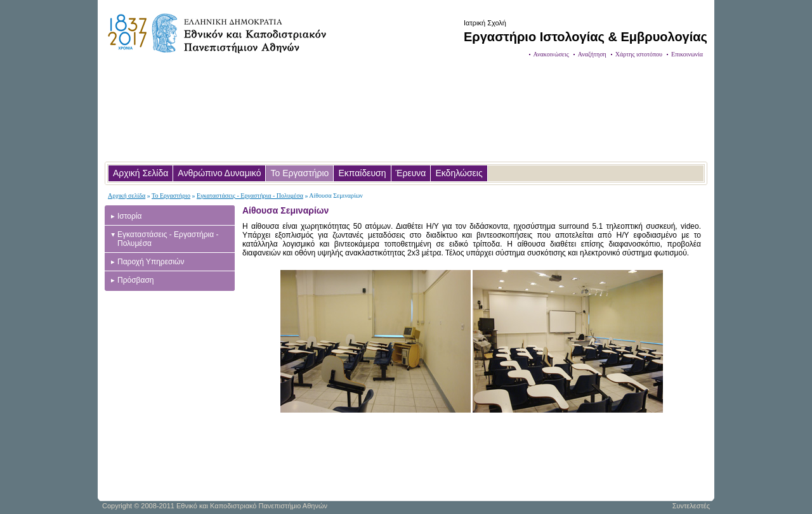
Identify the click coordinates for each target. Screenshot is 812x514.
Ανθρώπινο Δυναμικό (219, 173)
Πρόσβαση (136, 280)
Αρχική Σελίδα (141, 173)
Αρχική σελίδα (127, 196)
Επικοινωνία (687, 54)
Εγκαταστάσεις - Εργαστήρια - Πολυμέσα (250, 196)
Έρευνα (411, 173)
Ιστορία (129, 216)
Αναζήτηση (592, 54)
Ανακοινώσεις (551, 54)
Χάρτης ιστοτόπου (639, 54)
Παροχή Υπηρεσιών (151, 262)
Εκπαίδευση (362, 173)
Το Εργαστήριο (299, 173)
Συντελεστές (691, 506)
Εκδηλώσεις (459, 173)
